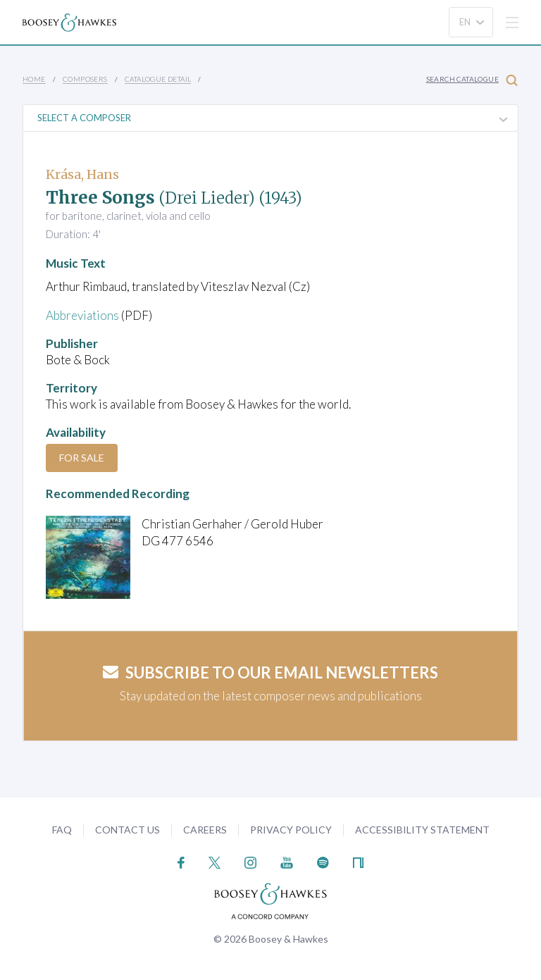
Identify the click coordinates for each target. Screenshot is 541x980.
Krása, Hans (82, 174)
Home (34, 79)
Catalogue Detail (158, 79)
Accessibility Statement (422, 830)
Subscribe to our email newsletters (270, 672)
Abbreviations (82, 315)
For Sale (82, 458)
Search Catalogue (472, 80)
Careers (205, 830)
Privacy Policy (291, 830)
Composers (85, 79)
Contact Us (128, 830)
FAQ (62, 830)
